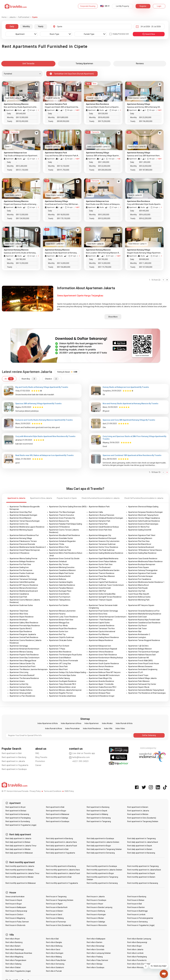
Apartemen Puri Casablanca (140, 579)
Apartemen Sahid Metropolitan (22, 582)
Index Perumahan (72, 728)
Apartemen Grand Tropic (138, 675)
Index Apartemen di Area (71, 723)
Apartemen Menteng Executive (62, 567)
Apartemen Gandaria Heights (61, 582)
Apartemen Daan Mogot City (100, 678)
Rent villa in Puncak (54, 971)
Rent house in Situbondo (15, 925)
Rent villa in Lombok (135, 953)
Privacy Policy (35, 791)
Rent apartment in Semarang (99, 818)
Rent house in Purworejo (56, 922)
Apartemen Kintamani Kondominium (24, 649)
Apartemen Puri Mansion (99, 634)
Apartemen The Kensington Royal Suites (66, 655)
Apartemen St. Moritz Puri (139, 527)
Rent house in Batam (55, 911)
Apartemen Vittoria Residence (101, 652)
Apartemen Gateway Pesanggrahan (143, 570)
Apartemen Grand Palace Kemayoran (25, 550)
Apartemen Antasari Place (100, 693)
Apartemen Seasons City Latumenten (104, 541)
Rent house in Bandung (137, 897)
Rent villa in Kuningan (55, 953)
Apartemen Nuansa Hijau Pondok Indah (144, 620)
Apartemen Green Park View (100, 530)
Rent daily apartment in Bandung (59, 838)
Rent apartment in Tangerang (99, 821)
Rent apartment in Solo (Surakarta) (142, 818)
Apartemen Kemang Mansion (140, 538)
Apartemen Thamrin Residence (102, 573)
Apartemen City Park (137, 591)
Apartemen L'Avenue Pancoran (101, 515)
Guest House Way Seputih (139, 594)
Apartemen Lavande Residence (102, 626)
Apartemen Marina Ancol (139, 585)
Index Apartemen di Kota (48, 723)
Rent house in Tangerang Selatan (60, 900)
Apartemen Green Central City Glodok (64, 559)
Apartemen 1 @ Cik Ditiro (138, 646)
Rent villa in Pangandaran (16, 960)
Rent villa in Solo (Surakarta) (139, 964)
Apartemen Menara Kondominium (23, 588)
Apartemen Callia (96, 512)
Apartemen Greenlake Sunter (61, 538)
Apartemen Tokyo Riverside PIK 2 (63, 684)
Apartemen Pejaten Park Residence (24, 655)
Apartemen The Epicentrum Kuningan (144, 652)
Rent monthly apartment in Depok (141, 873)
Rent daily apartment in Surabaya (100, 838)
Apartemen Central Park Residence (24, 637)
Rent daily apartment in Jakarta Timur (21, 846)
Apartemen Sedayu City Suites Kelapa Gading (68, 672)
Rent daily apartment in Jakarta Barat (143, 842)
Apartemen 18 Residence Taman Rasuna (145, 550)
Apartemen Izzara (17, 681)
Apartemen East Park (18, 597)
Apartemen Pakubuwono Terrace (23, 541)
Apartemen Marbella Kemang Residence (145, 614)
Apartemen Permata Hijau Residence (25, 626)
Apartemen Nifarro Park (59, 547)
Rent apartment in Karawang (17, 814)
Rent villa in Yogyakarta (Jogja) (18, 971)
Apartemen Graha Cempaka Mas (102, 594)
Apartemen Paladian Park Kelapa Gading (66, 524)
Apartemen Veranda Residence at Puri (144, 611)
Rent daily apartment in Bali (57, 849)
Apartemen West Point (58, 669)
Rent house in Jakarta (96, 897)
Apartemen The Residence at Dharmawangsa (147, 693)
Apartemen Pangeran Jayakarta (23, 634)
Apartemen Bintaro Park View (61, 620)
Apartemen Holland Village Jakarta (142, 678)
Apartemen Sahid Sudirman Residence (144, 521)
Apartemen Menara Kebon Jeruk (62, 687)
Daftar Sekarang (149, 735)
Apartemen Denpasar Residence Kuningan (145, 512)
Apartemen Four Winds (58, 626)
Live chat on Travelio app (82, 753)
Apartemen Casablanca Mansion (62, 570)
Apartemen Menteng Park (139, 600)
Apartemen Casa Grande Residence (143, 559)
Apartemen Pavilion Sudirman (22, 573)
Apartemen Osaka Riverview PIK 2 (103, 687)
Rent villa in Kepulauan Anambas (19, 953)
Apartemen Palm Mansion (139, 681)
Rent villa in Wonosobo (136, 967)
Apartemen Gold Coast (138, 617)
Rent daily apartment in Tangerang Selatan (104, 849)
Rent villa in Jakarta (135, 949)
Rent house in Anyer (95, 904)
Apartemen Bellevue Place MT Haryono (105, 672)
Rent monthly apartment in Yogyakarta (62, 883)
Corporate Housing (88, 6)
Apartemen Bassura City (59, 521)
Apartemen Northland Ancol (140, 544)
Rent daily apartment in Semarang (101, 853)
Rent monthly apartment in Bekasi (19, 870)
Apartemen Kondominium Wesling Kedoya (106, 658)
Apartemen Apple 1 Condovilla (101, 684)
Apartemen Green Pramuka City (62, 518)
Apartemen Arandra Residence (101, 681)
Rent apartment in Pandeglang (18, 818)
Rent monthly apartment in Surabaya (102, 866)
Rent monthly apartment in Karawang (143, 883)
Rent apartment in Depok (97, 811)
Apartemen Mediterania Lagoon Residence (27, 527)
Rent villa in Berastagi (95, 946)
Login (159, 6)
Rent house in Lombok (136, 914)
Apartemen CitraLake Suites (61, 640)
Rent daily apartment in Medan (18, 849)
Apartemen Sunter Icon (59, 631)
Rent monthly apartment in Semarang (102, 883)
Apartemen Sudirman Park (60, 550)
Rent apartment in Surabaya (14, 769)
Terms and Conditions (53, 791)
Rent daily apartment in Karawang (141, 853)
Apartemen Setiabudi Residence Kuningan (106, 518)
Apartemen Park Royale (138, 588)
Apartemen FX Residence (59, 527)
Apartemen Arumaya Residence (102, 690)
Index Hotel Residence (92, 728)
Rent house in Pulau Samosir (17, 922)
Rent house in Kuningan (96, 914)
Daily (12, 26)
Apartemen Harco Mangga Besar (23, 661)
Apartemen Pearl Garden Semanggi (103, 611)
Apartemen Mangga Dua (59, 623)
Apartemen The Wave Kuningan (62, 512)
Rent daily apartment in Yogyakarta (60, 853)
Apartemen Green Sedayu (99, 669)
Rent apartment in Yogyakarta (15, 765)
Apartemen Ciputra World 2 (21, 629)
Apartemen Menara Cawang (21, 652)
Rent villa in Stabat (13, 967)
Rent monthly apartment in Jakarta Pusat (63, 873)
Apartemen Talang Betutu (60, 600)
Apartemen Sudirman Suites (21, 605)
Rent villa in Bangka (54, 942)
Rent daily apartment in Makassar (19, 853)
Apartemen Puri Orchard (59, 646)
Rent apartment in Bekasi (16, 811)
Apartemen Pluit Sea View (139, 541)
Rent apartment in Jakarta (13, 761)
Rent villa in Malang (54, 957)
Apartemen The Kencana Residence (24, 678)
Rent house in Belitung (96, 911)
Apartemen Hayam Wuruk (139, 687)
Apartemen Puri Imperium (60, 597)
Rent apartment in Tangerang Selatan (143, 821)
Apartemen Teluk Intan (19, 611)
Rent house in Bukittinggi (137, 911)
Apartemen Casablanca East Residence (144, 623)
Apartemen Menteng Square (21, 530)
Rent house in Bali (135, 904)
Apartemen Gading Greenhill (140, 530)
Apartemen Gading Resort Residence (104, 637)
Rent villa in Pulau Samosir (97, 960)
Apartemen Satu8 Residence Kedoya (104, 527)
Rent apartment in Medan (138, 814)
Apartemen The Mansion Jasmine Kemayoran (28, 669)
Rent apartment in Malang (97, 814)
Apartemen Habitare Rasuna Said (142, 655)
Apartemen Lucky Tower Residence (64, 617)
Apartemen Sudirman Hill (139, 658)
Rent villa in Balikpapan (96, 939)
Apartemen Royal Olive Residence (63, 629)
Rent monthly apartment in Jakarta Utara (63, 870)
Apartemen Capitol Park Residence (103, 582)
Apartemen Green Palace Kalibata (103, 561)
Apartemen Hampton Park (99, 521)
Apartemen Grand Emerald (100, 588)
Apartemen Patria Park (98, 524)
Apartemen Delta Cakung (59, 678)
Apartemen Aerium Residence (101, 666)
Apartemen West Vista (19, 614)
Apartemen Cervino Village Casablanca (144, 518)
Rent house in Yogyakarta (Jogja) (141, 925)
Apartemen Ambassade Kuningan (23, 515)
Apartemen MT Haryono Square (141, 605)
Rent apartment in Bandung (14, 757)
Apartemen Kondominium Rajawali (103, 649)
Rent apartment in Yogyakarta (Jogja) (21, 825)
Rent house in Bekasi (136, 900)
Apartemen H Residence (20, 553)
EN (106, 6)
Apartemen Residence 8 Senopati (102, 538)
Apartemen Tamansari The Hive (102, 629)
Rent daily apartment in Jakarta (18, 838)
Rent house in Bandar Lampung (99, 907)
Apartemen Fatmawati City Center (142, 684)
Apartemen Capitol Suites (99, 623)
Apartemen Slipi (135, 631)
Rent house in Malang (55, 918)
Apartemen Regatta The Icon (61, 693)
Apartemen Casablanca (19, 594)
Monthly (26, 26)
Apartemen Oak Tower (138, 629)
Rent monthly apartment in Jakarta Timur (23, 873)
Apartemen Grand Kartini (59, 594)
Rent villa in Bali (52, 939)
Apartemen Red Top (57, 634)
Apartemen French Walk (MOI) (140, 661)
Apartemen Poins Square (139, 567)
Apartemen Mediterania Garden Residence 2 (28, 547)
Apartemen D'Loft (136, 672)
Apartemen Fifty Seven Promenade (64, 661)
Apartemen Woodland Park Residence (65, 535)
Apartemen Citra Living (19, 672)
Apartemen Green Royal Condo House (144, 664)
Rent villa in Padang (95, 957)
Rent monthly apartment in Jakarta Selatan (104, 870)
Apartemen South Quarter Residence (104, 664)
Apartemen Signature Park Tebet (142, 535)
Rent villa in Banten (94, 942)
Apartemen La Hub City (19, 684)
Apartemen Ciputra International (102, 631)
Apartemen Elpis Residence (21, 631)
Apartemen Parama (57, 614)
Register (143, 6)
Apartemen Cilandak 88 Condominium (104, 675)
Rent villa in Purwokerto (137, 960)
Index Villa (108, 728)
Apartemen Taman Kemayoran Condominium (107, 617)
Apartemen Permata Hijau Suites (63, 675)
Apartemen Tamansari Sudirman (102, 544)
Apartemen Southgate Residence (63, 681)
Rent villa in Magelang (14, 957)
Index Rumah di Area (54, 728)
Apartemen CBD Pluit (97, 591)
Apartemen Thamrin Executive (62, 515)
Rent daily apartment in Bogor (99, 846)
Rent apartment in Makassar (58, 814)
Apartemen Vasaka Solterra (21, 690)
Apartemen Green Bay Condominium (25, 658)
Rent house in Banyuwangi (16, 911)
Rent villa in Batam (13, 946)
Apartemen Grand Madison (60, 658)
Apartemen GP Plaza (97, 579)
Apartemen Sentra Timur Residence (103, 547)
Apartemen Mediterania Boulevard (24, 591)
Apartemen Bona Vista (98, 614)
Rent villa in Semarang (55, 964)
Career (38, 765)
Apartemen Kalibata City (20, 576)
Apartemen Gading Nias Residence (142, 553)
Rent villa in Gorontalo (96, 949)
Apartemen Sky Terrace (59, 564)
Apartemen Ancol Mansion (20, 518)
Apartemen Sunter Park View (101, 564)
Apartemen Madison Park (99, 507)
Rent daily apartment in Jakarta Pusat (62, 846)
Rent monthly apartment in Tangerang (143, 866)
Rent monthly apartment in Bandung (61, 866)
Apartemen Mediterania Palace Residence (145, 561)
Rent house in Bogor (14, 904)
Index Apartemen (92, 723)
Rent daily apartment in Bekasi (18, 842)
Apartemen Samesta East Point (23, 666)
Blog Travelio (41, 757)
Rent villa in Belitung (54, 946)
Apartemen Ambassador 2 (139, 634)
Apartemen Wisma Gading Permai (23, 559)
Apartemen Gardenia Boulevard (141, 547)
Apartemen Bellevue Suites (139, 597)
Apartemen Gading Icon (19, 567)
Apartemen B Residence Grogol (101, 696)
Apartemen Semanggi (19, 646)
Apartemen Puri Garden (59, 605)
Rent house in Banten (136, 907)
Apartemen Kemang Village (21, 538)
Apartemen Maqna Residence (101, 640)
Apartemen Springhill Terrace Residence (105, 597)
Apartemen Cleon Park (58, 666)
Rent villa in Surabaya (95, 967)
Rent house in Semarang (137, 922)
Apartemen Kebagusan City (100, 535)
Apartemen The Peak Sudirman (102, 550)
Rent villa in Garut (53, 949)
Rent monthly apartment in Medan (20, 877)
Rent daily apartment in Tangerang (141, 838)
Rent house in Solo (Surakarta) (59, 925)
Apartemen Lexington (137, 637)
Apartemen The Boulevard (100, 567)
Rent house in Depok (14, 900)
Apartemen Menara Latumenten (62, 611)
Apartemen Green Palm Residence (103, 655)
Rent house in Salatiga (96, 922)
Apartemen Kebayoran (98, 661)
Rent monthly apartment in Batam (141, 877)
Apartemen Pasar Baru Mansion (102, 576)
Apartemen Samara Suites (21, 687)
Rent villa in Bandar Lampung (139, 939)
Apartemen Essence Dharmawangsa (143, 524)
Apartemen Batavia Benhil (60, 576)
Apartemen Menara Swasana (140, 666)
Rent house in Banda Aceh (57, 907)
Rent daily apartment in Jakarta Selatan (103, 842)
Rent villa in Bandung (14, 942)
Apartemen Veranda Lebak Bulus (63, 696)
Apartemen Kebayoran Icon (100, 646)
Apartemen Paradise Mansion (61, 588)
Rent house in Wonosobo (97, 925)
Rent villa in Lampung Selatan (99, 953)
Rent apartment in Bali (12, 753)
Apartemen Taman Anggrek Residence (144, 640)
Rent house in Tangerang (56, 897)
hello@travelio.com (79, 757)
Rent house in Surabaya (96, 900)
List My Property (123, 6)
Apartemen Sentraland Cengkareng (143, 669)
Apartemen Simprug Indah (20, 693)
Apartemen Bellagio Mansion (140, 649)
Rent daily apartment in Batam (140, 849)
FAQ (37, 753)
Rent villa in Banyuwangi (137, 942)
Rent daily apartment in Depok (140, 846)
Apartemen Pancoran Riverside (22, 544)
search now (149, 34)
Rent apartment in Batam (138, 807)
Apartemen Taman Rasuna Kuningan (25, 521)
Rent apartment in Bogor (56, 811)
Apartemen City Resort (138, 626)
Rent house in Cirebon (14, 914)
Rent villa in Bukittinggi (15, 949)
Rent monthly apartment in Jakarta (20, 866)
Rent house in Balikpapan (16, 907)
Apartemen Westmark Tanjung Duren (143, 515)
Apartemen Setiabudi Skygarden (62, 541)
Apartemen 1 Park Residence (101, 620)
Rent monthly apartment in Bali (59, 877)
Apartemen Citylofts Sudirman (62, 637)
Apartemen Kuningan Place (60, 591)
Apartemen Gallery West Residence (24, 623)
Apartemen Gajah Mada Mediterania (104, 559)
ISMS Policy (69, 791)
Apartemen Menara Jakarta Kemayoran (65, 690)
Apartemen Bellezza (58, 579)
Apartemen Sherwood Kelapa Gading (143, 507)
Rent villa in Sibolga (95, 964)
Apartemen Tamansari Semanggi (23, 579)
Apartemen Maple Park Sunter (62, 573)
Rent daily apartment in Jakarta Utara (61, 842)
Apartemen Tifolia (57, 544)
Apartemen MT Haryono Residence (24, 585)
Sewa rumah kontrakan (15, 897)
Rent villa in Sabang (13, 964)
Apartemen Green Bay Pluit (21, 512)
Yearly (41, 26)
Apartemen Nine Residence (60, 652)
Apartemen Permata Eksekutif (22, 675)
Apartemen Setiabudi (58, 561)
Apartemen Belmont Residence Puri (24, 535)
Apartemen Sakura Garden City (22, 664)
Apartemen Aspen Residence (22, 617)
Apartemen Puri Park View (20, 564)
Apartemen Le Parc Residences (22, 696)
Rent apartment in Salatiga (57, 818)
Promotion (40, 761)
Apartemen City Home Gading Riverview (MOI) (68, 507)
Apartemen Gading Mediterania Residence (106, 553)
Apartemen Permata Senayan (141, 576)
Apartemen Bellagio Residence (22, 561)
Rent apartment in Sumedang (18, 821)
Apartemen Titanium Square (100, 600)
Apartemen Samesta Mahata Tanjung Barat (146, 690)
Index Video (120, 728)
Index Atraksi (107, 723)
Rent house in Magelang (15, 918)
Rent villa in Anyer (13, 939)
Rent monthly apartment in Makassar (21, 883)
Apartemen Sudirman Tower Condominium (106, 585)
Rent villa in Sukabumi (55, 967)
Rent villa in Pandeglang (137, 957)
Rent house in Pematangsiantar (140, 918)
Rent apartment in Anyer (16, 807)
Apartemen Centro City (19, 524)
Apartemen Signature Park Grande (142, 573)
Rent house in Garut (54, 914)
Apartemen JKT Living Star (60, 664)
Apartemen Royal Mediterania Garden (104, 570)
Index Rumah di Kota (124, 723)
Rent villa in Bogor (135, 946)
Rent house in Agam (54, 904)
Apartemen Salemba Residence (62, 585)
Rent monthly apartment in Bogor (100, 873)
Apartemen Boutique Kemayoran (142, 564)
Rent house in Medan (95, 918)
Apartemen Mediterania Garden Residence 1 (146, 582)
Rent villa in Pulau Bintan (56, 960)
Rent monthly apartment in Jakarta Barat (144, 870)
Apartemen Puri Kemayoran (21, 570)
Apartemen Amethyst (19, 620)
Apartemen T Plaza (57, 649)
